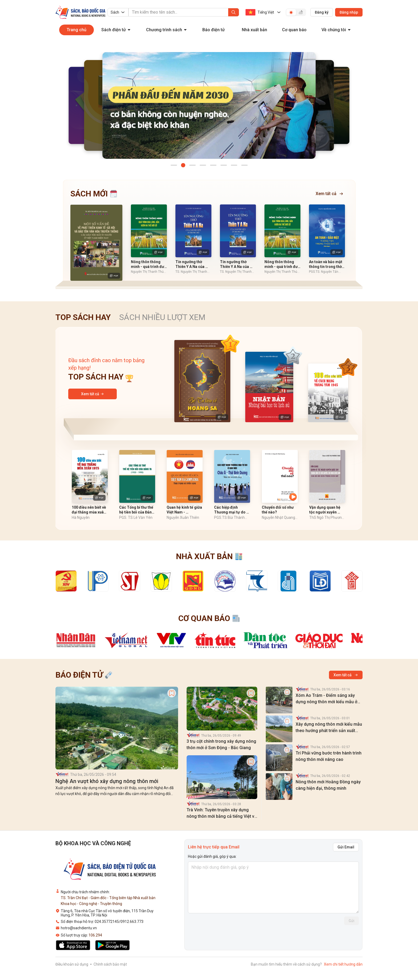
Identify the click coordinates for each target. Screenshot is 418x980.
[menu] (209, 33)
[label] (62, 775)
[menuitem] (77, 30)
